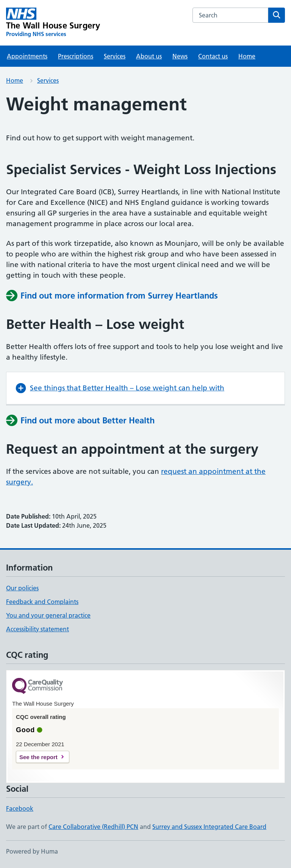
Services (115, 56)
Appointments (27, 56)
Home (247, 56)
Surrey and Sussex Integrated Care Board (209, 827)
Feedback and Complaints (42, 602)
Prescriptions (76, 56)
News (180, 56)
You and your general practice (48, 615)
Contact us (213, 56)
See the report (38, 757)
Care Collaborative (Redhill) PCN (93, 827)
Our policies (22, 588)
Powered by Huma (32, 851)
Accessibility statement (38, 629)
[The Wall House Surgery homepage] (53, 23)
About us (149, 56)
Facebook (20, 808)
